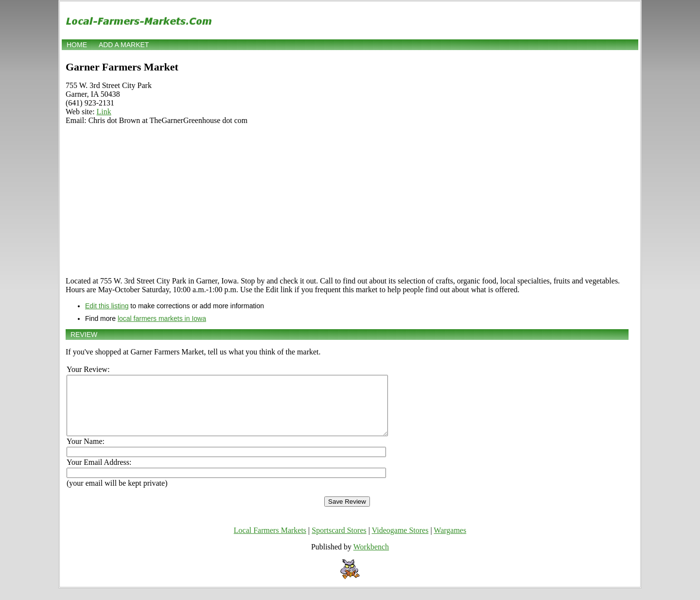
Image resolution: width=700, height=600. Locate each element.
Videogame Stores (400, 542)
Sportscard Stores (339, 542)
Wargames (450, 542)
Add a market (124, 45)
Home (77, 45)
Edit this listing (107, 306)
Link (104, 112)
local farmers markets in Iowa (162, 318)
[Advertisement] (347, 201)
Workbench (371, 558)
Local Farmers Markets (270, 542)
